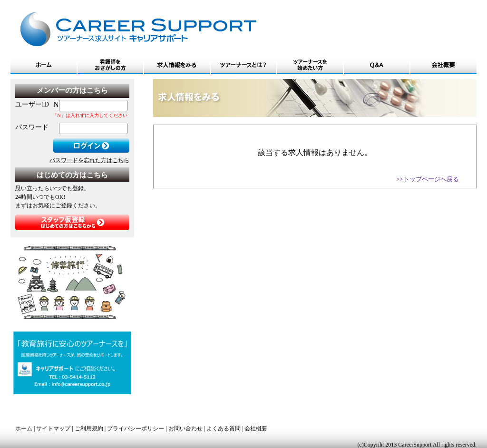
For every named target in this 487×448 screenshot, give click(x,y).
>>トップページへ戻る (428, 179)
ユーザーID (32, 104)
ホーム (44, 65)
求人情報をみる (177, 65)
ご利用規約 (89, 429)
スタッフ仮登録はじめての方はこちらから (72, 222)
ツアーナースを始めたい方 (310, 65)
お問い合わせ (185, 429)
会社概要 (443, 65)
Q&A (377, 65)
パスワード (32, 127)
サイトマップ (53, 429)
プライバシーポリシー (136, 429)
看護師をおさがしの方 (110, 65)
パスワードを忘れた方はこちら (89, 160)
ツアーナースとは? (243, 65)
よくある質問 (224, 429)
